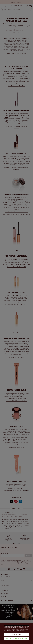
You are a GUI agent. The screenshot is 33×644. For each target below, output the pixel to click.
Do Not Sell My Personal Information (16, 639)
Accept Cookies (17, 634)
